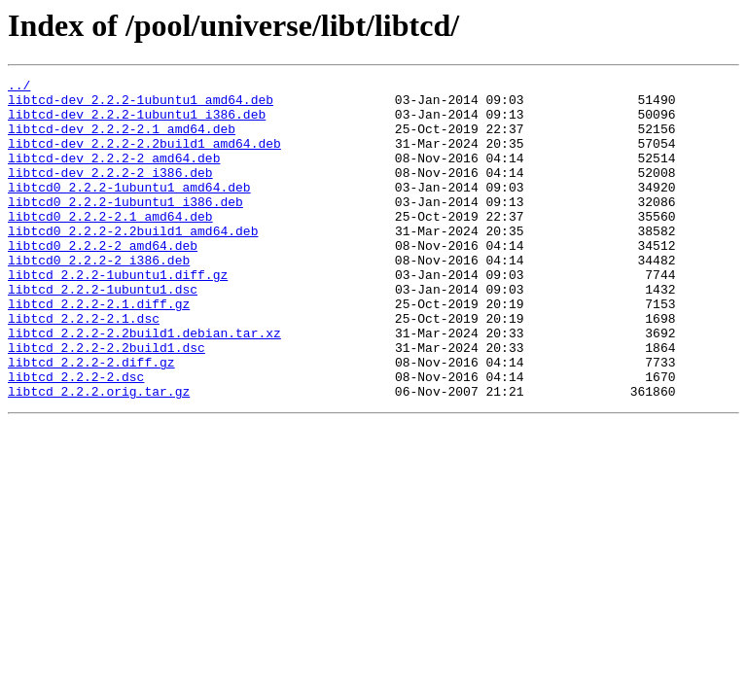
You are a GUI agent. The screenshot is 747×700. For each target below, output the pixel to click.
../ (19, 87)
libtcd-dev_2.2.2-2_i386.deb (110, 192)
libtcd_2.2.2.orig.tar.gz (99, 455)
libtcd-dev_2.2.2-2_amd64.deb (114, 175)
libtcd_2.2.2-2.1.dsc (84, 367)
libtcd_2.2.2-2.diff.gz (91, 420)
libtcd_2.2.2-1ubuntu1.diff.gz (118, 315)
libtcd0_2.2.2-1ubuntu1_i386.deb (125, 227)
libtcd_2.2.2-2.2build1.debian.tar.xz (144, 385)
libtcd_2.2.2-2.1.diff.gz (99, 350)
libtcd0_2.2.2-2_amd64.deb (103, 280)
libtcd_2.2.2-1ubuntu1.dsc (103, 332)
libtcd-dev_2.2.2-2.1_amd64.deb (122, 140)
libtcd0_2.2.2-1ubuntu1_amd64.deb (129, 210)
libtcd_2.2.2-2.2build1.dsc (107, 402)
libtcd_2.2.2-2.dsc (76, 437)
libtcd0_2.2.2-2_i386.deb (99, 297)
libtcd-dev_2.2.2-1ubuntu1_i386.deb (137, 122)
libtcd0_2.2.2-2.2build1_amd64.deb (133, 262)
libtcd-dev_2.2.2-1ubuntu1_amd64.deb (141, 105)
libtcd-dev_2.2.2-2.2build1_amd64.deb (144, 157)
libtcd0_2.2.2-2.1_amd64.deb (110, 245)
